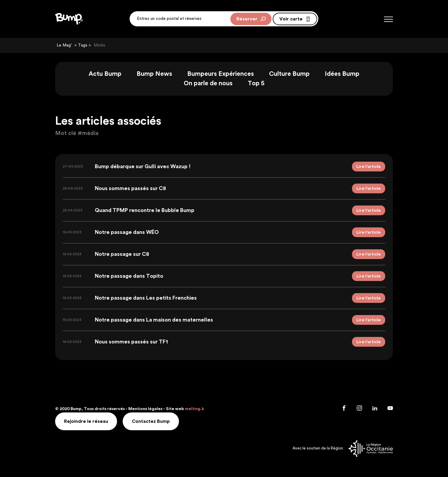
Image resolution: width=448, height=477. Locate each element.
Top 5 (256, 83)
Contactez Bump (151, 421)
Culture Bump (289, 74)
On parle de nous (208, 83)
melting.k (195, 409)
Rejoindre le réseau (86, 421)
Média (99, 45)
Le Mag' (64, 45)
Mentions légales (145, 409)
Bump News (154, 74)
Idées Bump (342, 74)
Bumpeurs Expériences (221, 74)
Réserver (251, 19)
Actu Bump (105, 74)
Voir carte (295, 19)
